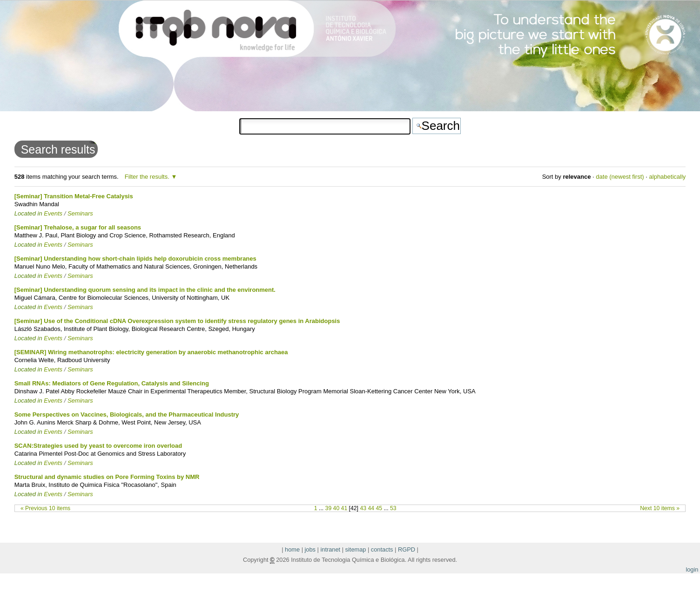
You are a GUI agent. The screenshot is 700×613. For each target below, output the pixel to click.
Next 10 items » (660, 508)
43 (363, 508)
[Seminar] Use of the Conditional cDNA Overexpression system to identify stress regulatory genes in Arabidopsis (177, 321)
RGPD (407, 549)
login (692, 569)
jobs (310, 549)
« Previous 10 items (45, 508)
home (292, 549)
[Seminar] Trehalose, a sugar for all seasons (78, 227)
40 (337, 508)
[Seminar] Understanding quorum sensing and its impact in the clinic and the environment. (145, 290)
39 (329, 508)
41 (344, 508)
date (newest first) (620, 177)
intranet (330, 549)
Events (53, 213)
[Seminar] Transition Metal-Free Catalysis (74, 196)
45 (379, 508)
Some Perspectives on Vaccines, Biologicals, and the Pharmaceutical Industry (127, 414)
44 (371, 508)
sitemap (356, 549)
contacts (382, 549)
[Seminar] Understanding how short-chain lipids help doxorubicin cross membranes (135, 259)
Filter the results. (148, 177)
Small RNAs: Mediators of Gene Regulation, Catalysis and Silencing (112, 383)
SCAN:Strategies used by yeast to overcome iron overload (98, 446)
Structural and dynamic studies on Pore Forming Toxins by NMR (107, 477)
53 (393, 508)
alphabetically (668, 177)
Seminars (80, 213)
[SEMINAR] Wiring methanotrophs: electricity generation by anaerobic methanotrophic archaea (151, 352)
